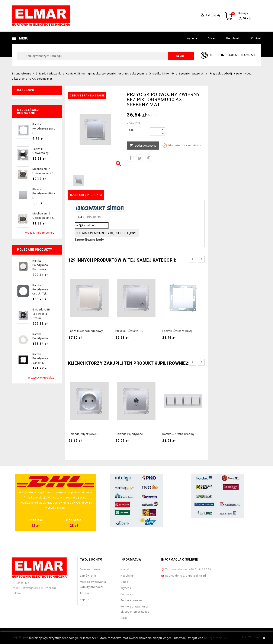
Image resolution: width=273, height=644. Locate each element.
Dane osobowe (90, 569)
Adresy (84, 593)
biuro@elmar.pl (196, 576)
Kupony (85, 599)
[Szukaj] (105, 56)
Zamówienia (88, 576)
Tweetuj (140, 158)
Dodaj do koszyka (143, 146)
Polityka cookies (131, 600)
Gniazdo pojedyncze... (130, 434)
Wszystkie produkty (41, 378)
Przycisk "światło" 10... (131, 331)
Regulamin (233, 38)
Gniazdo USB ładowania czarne (41, 314)
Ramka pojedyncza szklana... (40, 358)
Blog (124, 618)
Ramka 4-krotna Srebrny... (179, 434)
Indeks (79, 217)
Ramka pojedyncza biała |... (44, 129)
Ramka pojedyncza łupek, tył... (40, 289)
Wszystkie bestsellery (40, 233)
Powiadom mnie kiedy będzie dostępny (107, 233)
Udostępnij (130, 158)
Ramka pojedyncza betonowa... (40, 265)
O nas (212, 38)
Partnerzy (127, 594)
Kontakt (256, 38)
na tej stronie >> (216, 638)
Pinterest (149, 158)
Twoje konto (91, 559)
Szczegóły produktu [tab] (86, 195)
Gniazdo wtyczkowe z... (85, 434)
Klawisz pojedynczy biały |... (44, 193)
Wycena (192, 38)
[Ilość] (155, 131)
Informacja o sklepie (180, 559)
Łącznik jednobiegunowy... (87, 331)
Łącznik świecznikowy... (178, 331)
